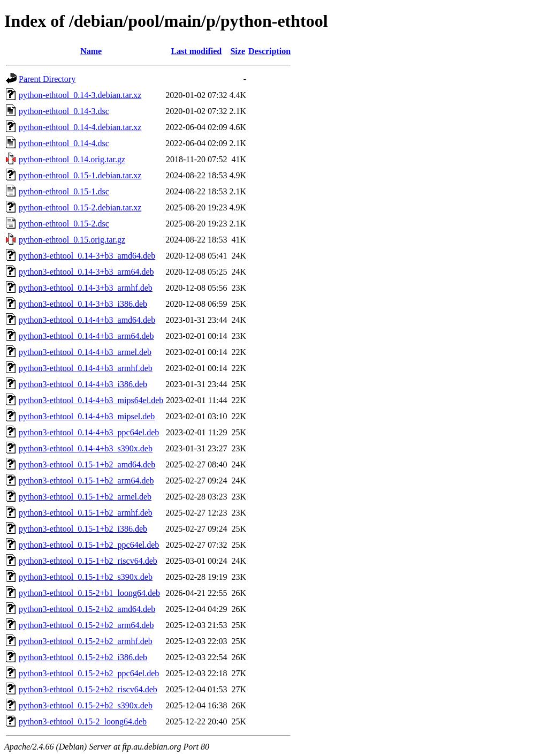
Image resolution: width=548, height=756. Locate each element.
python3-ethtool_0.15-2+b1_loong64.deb (89, 593)
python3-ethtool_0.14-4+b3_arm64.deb (86, 336)
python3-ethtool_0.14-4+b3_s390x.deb (86, 448)
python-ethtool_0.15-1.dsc (64, 191)
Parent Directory (47, 79)
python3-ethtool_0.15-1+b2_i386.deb (83, 529)
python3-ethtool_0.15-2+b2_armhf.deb (86, 641)
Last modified (197, 51)
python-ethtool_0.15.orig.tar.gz (72, 240)
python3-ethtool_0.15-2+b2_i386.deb (83, 657)
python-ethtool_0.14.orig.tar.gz (72, 159)
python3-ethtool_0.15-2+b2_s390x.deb (86, 705)
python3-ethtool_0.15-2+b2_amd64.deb (87, 609)
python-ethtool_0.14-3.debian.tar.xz (80, 95)
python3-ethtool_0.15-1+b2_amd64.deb (87, 464)
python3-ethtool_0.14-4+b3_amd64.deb (87, 320)
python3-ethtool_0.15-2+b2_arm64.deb (86, 625)
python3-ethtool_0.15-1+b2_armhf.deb (86, 513)
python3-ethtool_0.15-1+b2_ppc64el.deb (89, 545)
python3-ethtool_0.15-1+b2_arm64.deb (86, 481)
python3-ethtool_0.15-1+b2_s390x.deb (86, 577)
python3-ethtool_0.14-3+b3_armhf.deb (86, 288)
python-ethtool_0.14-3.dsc (64, 111)
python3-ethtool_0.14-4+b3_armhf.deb (86, 368)
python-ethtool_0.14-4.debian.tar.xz (80, 127)
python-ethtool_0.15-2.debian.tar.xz (80, 207)
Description (269, 51)
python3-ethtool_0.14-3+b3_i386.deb (83, 304)
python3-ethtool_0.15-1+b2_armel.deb (85, 497)
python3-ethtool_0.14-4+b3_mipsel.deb (87, 416)
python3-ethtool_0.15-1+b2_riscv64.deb (88, 561)
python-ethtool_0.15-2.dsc (64, 224)
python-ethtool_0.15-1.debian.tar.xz (80, 175)
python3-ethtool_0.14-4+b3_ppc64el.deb (89, 432)
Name (91, 51)
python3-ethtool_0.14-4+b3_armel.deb (85, 352)
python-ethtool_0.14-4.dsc (64, 143)
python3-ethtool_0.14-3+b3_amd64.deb (87, 256)
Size (238, 51)
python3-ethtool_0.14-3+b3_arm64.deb (86, 272)
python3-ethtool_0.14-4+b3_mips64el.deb (91, 400)
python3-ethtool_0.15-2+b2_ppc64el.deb (89, 673)
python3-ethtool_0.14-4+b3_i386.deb (83, 384)
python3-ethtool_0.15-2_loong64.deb (83, 721)
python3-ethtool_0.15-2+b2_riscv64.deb (88, 689)
